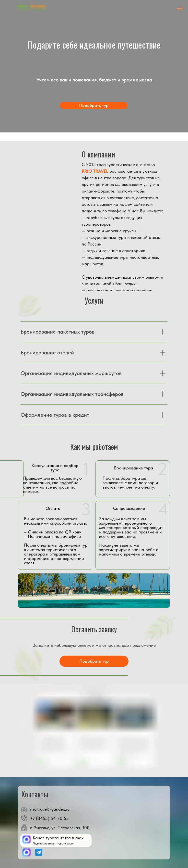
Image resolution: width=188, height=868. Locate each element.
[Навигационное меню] (179, 9)
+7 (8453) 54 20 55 (49, 818)
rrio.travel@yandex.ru (50, 809)
